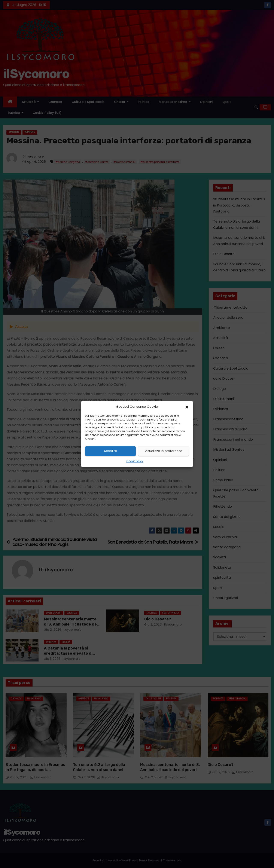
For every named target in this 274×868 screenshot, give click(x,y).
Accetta (110, 451)
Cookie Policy (135, 461)
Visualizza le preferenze (164, 451)
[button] (187, 407)
